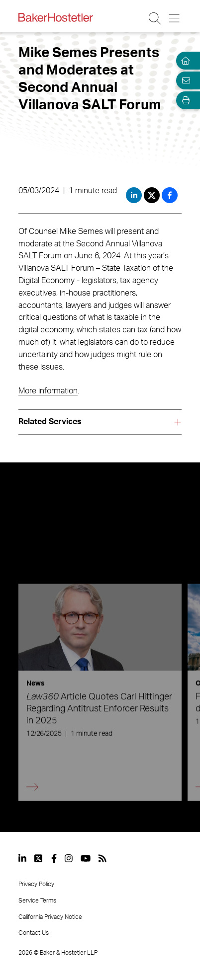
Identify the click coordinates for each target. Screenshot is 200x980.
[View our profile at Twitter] (39, 858)
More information (48, 391)
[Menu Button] (175, 18)
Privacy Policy (36, 884)
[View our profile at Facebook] (54, 858)
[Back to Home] (56, 17)
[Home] (184, 61)
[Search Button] (155, 18)
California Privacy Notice (50, 917)
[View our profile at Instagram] (69, 858)
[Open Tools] (184, 100)
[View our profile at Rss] (102, 858)
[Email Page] (184, 80)
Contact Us (34, 933)
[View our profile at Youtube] (86, 858)
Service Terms (37, 901)
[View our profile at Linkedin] (22, 858)
